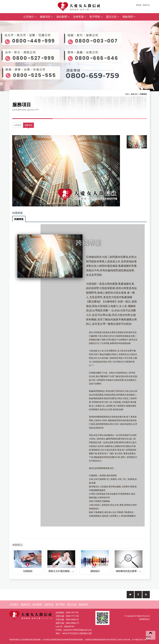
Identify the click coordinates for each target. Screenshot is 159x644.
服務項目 (46, 17)
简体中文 (146, 5)
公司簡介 (30, 17)
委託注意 (113, 17)
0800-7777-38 (72, 617)
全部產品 (18, 125)
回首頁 (139, 5)
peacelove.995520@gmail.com (78, 631)
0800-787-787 (72, 613)
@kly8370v (69, 627)
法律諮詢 (28, 571)
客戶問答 (96, 17)
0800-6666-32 (72, 620)
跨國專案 (19, 219)
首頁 (127, 94)
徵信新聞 (63, 17)
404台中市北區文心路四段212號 (77, 634)
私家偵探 (124, 266)
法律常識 (79, 17)
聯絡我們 (129, 17)
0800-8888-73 (72, 624)
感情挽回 (95, 571)
